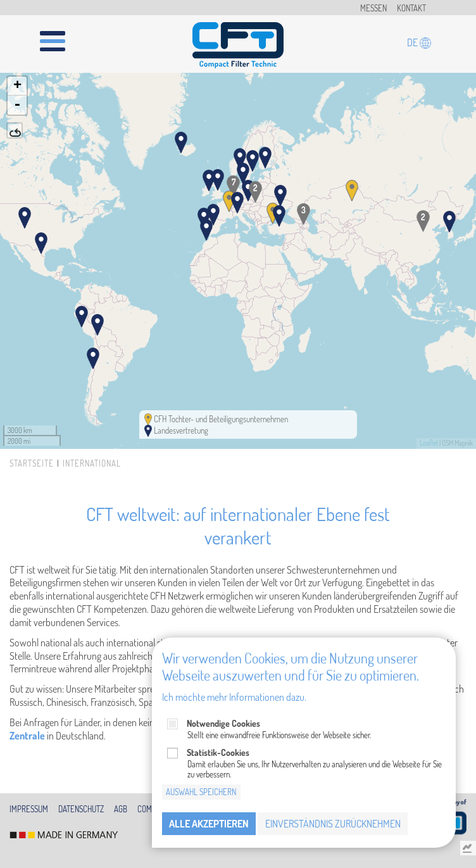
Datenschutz (81, 809)
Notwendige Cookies (223, 723)
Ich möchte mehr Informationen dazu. (234, 697)
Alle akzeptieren (209, 824)
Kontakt (411, 8)
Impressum (29, 809)
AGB (121, 809)
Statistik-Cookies (218, 752)
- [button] (17, 105)
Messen (373, 8)
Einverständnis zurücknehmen (333, 824)
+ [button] (17, 86)
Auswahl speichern (201, 792)
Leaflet (429, 443)
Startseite (32, 463)
